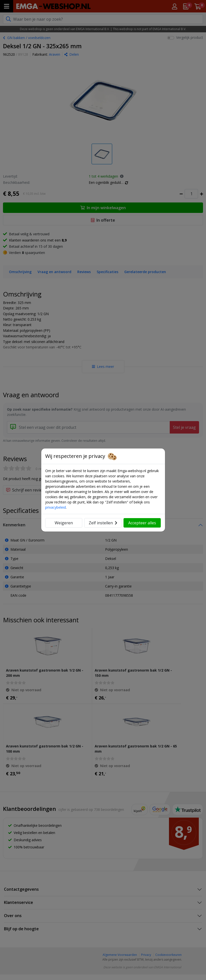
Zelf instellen (103, 523)
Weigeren (64, 523)
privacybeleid (56, 507)
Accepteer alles (142, 523)
